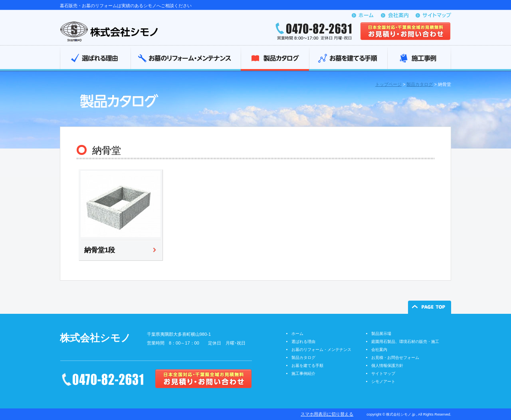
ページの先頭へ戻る (430, 307)
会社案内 (379, 350)
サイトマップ (383, 373)
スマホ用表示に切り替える (327, 414)
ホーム (297, 334)
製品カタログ (275, 59)
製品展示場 (381, 334)
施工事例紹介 (303, 373)
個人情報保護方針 (387, 366)
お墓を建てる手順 (348, 59)
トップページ (388, 84)
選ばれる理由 (95, 59)
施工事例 (419, 59)
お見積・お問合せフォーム (395, 358)
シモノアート (383, 381)
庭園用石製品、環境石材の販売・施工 (405, 342)
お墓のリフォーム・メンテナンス (186, 59)
